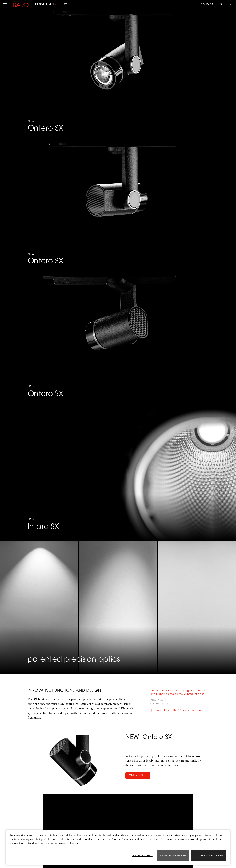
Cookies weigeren (173, 855)
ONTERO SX (158, 704)
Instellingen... (142, 855)
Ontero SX (136, 776)
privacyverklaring (68, 843)
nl (231, 5)
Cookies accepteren (208, 855)
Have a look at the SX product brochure (179, 710)
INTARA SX (157, 701)
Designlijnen (45, 5)
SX (65, 5)
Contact (207, 5)
